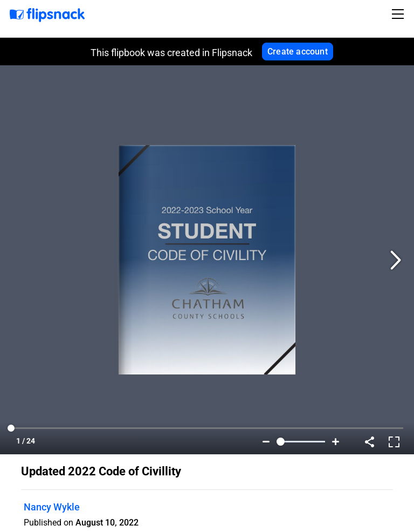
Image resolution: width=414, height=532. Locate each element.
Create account (298, 52)
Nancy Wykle (52, 507)
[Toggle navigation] (399, 14)
